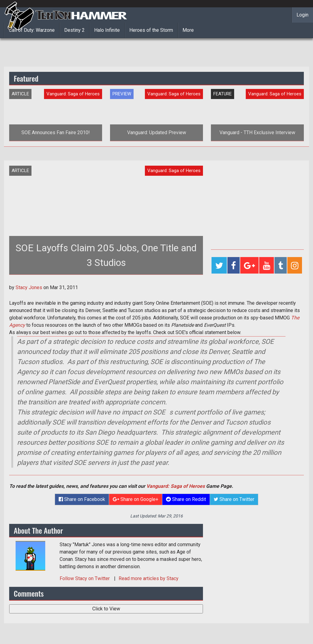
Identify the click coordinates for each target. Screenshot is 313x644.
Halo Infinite (107, 30)
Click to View (106, 609)
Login (302, 15)
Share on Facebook (82, 499)
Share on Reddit (186, 499)
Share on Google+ (136, 499)
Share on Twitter (234, 499)
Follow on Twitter (85, 578)
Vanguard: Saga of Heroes (176, 486)
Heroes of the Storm (151, 30)
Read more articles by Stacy (149, 578)
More (188, 30)
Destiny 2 (74, 30)
